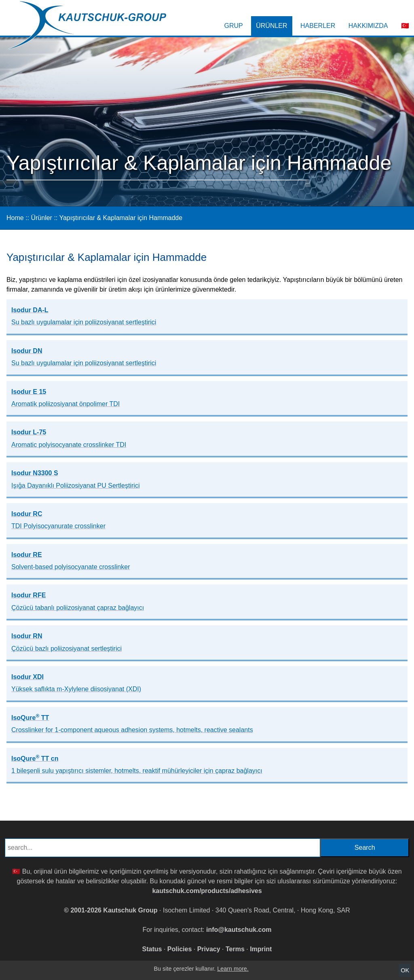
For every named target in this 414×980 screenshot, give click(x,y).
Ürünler (271, 26)
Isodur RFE (78, 601)
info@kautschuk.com (239, 930)
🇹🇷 (405, 26)
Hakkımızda (368, 26)
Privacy (209, 949)
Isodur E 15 (65, 398)
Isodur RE (71, 561)
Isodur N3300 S (75, 479)
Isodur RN (67, 642)
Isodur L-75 (69, 438)
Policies (180, 949)
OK (405, 970)
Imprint (261, 949)
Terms (235, 949)
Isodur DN (84, 357)
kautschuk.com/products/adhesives (207, 891)
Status (152, 949)
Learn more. (233, 969)
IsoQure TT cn (137, 764)
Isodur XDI (76, 683)
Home (15, 218)
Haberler (318, 26)
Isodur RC (58, 520)
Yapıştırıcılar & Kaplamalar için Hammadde (121, 218)
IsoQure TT (132, 723)
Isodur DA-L (84, 316)
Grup (234, 26)
